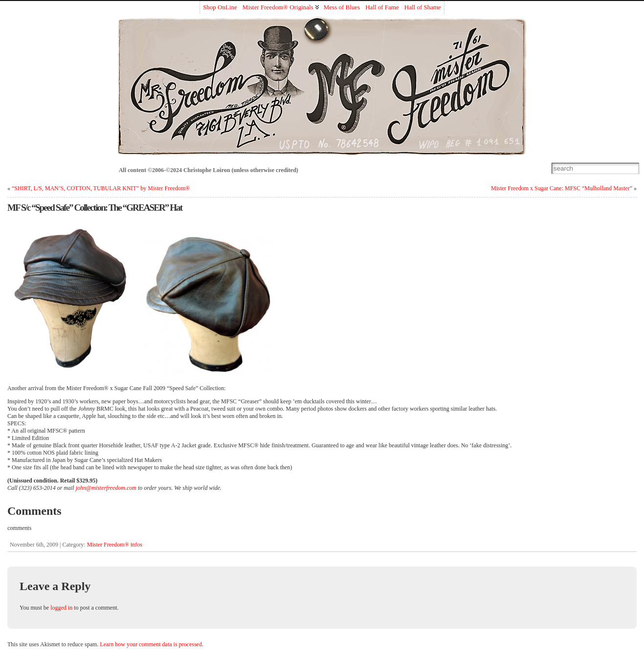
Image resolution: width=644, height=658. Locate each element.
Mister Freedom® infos (115, 545)
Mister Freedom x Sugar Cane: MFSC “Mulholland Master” (562, 188)
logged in (61, 608)
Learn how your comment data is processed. (152, 644)
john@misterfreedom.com (106, 488)
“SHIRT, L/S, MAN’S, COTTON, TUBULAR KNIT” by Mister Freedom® (101, 188)
